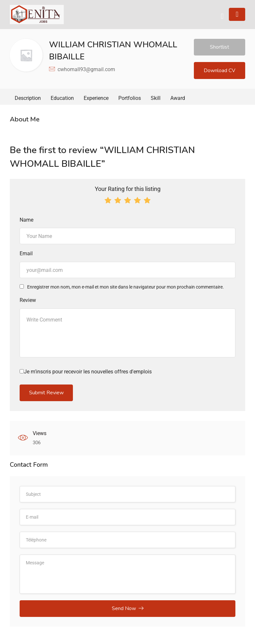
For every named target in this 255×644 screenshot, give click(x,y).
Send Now (128, 611)
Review (28, 301)
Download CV (220, 71)
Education (62, 99)
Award (178, 99)
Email (26, 255)
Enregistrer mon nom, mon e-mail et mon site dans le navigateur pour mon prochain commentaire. (126, 288)
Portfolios (130, 99)
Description (28, 99)
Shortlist (220, 47)
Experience (96, 99)
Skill (156, 99)
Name (26, 221)
